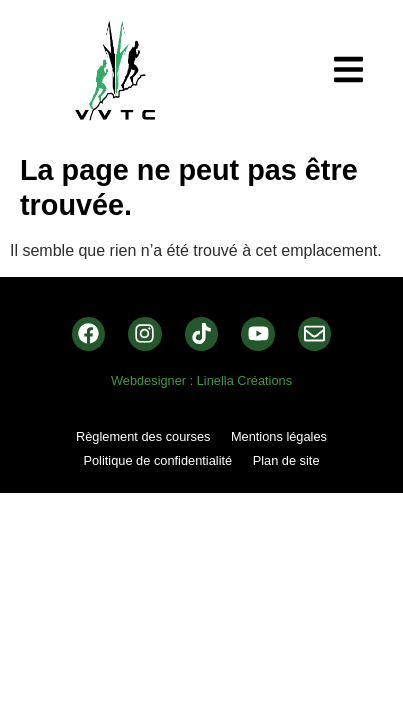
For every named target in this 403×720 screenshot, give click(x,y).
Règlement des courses (143, 436)
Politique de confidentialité (157, 460)
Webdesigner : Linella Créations (201, 380)
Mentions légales (279, 436)
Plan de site (286, 460)
